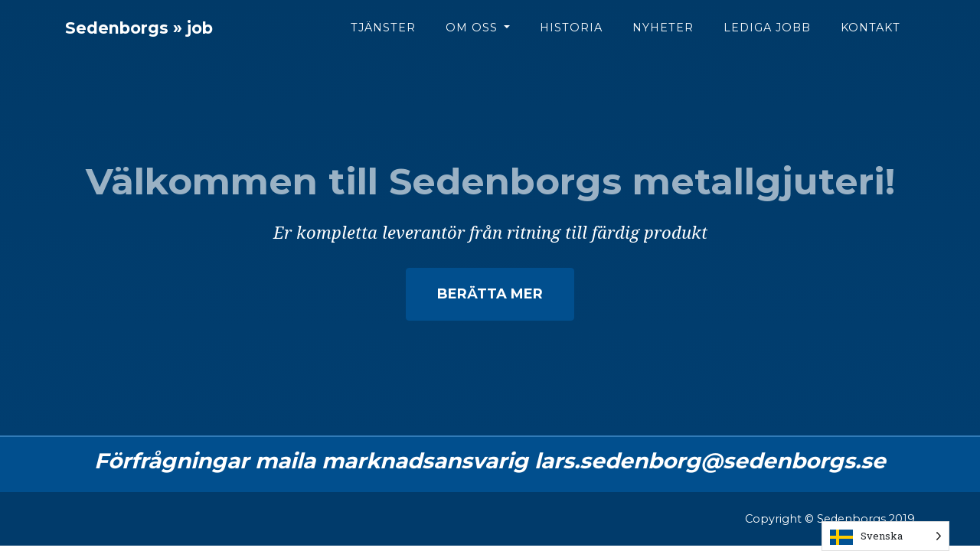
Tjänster (383, 39)
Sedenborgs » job (162, 40)
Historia (571, 39)
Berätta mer (490, 294)
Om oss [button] (474, 39)
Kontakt (871, 39)
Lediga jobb (767, 39)
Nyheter (663, 39)
